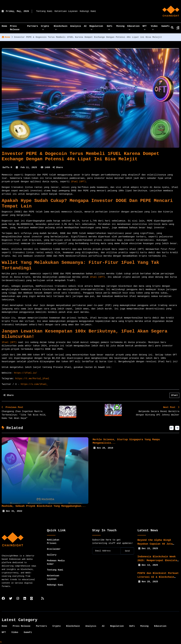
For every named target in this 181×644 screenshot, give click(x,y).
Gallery (52, 555)
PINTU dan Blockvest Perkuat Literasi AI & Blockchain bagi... (158, 577)
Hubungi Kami (88, 11)
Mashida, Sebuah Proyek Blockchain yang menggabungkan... (45, 506)
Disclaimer (54, 549)
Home (6, 37)
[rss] (42, 599)
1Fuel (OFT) (78, 182)
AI (85, 26)
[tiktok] (31, 599)
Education (133, 27)
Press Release (15, 28)
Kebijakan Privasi (53, 542)
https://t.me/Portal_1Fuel (32, 379)
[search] (172, 28)
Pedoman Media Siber (56, 562)
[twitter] (11, 599)
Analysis (76, 26)
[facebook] (3, 599)
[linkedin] (25, 599)
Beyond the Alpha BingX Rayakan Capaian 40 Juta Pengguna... (155, 544)
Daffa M (7, 168)
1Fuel (174, 395)
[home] (171, 11)
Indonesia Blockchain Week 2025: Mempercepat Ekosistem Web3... (158, 560)
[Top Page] (1, 642)
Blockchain (61, 27)
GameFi (165, 26)
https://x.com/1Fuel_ (34, 384)
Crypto (45, 27)
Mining (120, 26)
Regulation (96, 27)
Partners (33, 26)
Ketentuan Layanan (66, 11)
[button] (172, 428)
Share (58, 168)
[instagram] (18, 599)
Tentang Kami (44, 11)
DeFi (110, 27)
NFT (145, 27)
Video (154, 27)
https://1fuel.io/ (25, 373)
